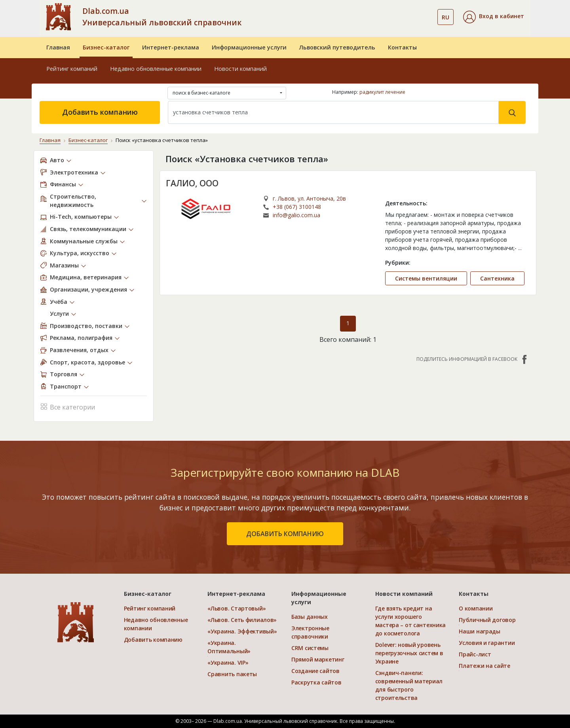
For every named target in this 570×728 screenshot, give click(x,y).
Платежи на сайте (484, 666)
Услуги (59, 314)
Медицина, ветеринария (86, 277)
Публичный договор (487, 620)
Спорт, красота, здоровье (87, 362)
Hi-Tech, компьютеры (81, 217)
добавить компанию (285, 534)
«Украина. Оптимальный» (229, 647)
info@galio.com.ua (296, 215)
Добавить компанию (100, 112)
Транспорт (66, 386)
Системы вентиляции (426, 278)
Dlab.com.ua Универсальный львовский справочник (162, 17)
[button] (494, 17)
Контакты (402, 47)
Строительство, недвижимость (73, 201)
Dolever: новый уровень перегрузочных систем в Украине (409, 653)
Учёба (59, 301)
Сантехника (497, 278)
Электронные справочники (310, 632)
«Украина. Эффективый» (242, 631)
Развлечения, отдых (79, 350)
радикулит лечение (382, 92)
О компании (476, 608)
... (520, 248)
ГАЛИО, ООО (192, 183)
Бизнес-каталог (106, 47)
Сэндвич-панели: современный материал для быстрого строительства (409, 685)
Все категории (68, 406)
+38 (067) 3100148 (297, 207)
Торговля (64, 374)
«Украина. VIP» (228, 663)
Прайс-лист (475, 654)
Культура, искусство (80, 253)
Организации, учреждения (88, 289)
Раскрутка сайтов (316, 682)
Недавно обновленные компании (156, 69)
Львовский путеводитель (337, 47)
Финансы (63, 184)
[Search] (333, 112)
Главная (58, 47)
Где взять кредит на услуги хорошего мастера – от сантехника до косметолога (411, 621)
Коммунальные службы (84, 241)
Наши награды (480, 631)
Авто (57, 160)
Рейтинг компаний (72, 69)
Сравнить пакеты (232, 674)
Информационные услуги (249, 47)
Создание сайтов (315, 671)
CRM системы (310, 648)
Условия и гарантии (487, 643)
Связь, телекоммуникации (88, 229)
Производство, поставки (86, 326)
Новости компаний (240, 69)
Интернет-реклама (171, 47)
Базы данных (310, 617)
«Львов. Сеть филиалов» (242, 620)
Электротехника (74, 172)
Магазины (64, 265)
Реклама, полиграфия (81, 338)
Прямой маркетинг (318, 659)
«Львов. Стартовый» (237, 608)
